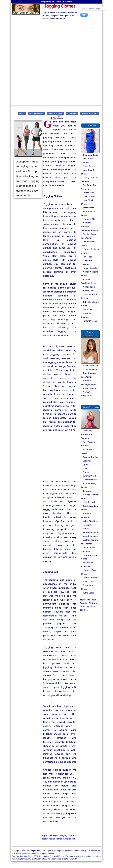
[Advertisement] (57, 42)
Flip (53, 118)
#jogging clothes (55, 839)
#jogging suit (69, 839)
